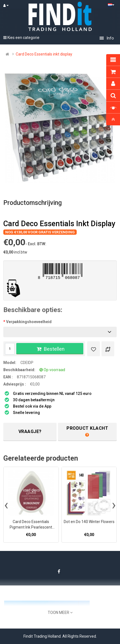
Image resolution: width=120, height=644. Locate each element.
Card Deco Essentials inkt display (44, 54)
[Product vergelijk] (108, 349)
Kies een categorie (21, 38)
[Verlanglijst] (94, 349)
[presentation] (6, 505)
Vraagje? (30, 431)
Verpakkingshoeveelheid (29, 322)
